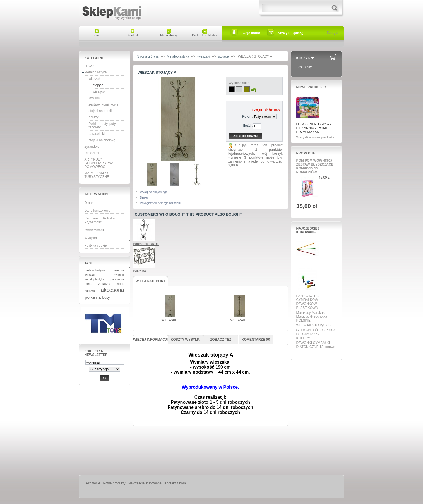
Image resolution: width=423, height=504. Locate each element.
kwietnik (119, 270)
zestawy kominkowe (104, 104)
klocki (120, 284)
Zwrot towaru (94, 230)
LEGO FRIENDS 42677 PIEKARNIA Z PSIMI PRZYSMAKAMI (314, 128)
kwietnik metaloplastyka (105, 277)
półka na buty (97, 297)
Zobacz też (221, 340)
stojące (98, 85)
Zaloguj (333, 33)
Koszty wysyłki (186, 340)
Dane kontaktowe (98, 211)
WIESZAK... (170, 320)
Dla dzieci (92, 153)
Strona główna (148, 56)
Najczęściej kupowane (308, 230)
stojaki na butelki (101, 111)
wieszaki (95, 79)
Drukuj (144, 197)
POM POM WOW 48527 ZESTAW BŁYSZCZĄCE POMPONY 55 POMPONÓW (315, 166)
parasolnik (117, 279)
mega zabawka (98, 284)
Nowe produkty (311, 87)
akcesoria (112, 290)
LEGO (89, 66)
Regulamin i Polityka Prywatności (100, 220)
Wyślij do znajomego (154, 192)
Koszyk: (284, 33)
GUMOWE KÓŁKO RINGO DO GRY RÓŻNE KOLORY (316, 334)
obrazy (94, 117)
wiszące (99, 92)
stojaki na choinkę (102, 140)
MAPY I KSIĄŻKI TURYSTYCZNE (97, 175)
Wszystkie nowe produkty (315, 137)
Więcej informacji (150, 340)
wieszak (90, 275)
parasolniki (97, 134)
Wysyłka (91, 238)
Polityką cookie (96, 245)
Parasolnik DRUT (146, 244)
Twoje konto (251, 33)
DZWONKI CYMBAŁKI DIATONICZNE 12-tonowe (316, 345)
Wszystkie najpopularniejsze (315, 353)
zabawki (90, 291)
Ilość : (248, 126)
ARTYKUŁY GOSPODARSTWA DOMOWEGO (99, 163)
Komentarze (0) (256, 340)
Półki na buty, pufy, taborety (103, 126)
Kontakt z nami (175, 483)
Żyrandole (92, 147)
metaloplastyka (95, 270)
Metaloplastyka (96, 72)
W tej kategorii (150, 281)
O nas (89, 203)
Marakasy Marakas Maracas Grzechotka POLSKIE (312, 317)
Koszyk (303, 58)
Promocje (306, 153)
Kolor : (247, 116)
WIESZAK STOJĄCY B (314, 325)
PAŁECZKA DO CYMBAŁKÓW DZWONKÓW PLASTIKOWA (308, 302)
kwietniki (95, 98)
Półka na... (141, 271)
